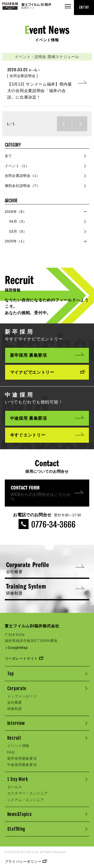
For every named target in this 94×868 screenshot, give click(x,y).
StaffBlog (16, 829)
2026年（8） (16, 212)
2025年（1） (16, 241)
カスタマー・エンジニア (28, 793)
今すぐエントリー (47, 435)
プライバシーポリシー (26, 861)
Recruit (14, 738)
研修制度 (15, 709)
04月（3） (18, 221)
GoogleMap (16, 648)
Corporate (17, 688)
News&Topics (20, 814)
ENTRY (84, 7)
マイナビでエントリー (47, 372)
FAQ (11, 752)
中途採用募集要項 (22, 765)
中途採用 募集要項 (47, 418)
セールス (15, 787)
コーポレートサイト (24, 658)
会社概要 (15, 702)
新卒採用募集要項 (22, 758)
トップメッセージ (22, 696)
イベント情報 (18, 746)
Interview (16, 723)
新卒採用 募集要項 (47, 355)
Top (11, 674)
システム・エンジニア (26, 800)
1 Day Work (18, 779)
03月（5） (18, 231)
